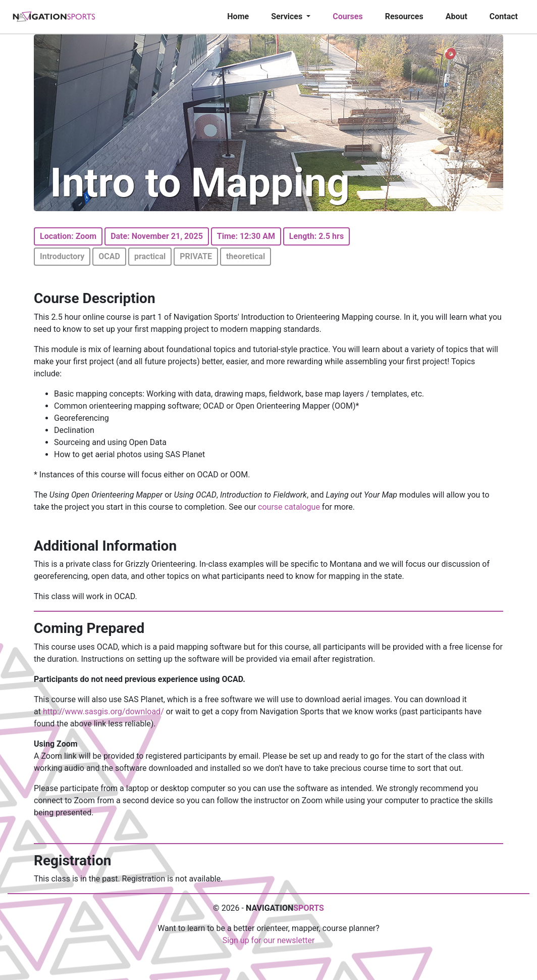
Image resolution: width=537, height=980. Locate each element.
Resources (404, 16)
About (457, 16)
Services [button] (288, 16)
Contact (504, 16)
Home (238, 16)
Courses (347, 16)
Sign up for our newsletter (269, 940)
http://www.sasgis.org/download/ (103, 712)
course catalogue (289, 507)
